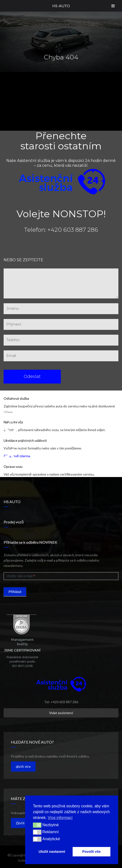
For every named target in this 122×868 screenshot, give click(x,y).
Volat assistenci (61, 713)
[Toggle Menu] (113, 6)
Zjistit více (24, 823)
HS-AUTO (61, 6)
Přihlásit (15, 592)
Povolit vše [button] (91, 852)
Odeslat (32, 376)
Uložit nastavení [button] (52, 852)
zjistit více (23, 766)
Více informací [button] (60, 818)
